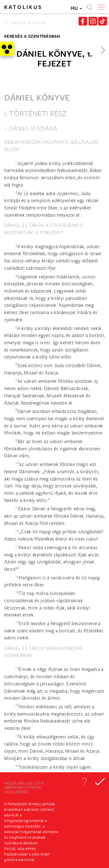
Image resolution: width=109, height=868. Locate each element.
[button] (84, 782)
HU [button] (76, 8)
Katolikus (23, 7)
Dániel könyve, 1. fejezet (55, 58)
